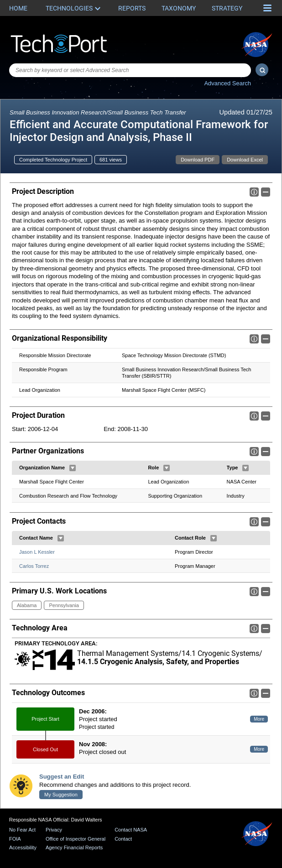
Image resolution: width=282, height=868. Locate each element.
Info (254, 192)
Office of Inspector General (76, 839)
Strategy (227, 8)
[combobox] (130, 70)
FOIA (15, 839)
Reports (132, 8)
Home (18, 8)
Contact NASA (131, 830)
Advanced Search (227, 83)
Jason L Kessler (37, 552)
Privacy (54, 830)
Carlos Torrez (34, 566)
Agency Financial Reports (74, 847)
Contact (123, 839)
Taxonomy (179, 8)
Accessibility (23, 847)
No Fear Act (22, 830)
